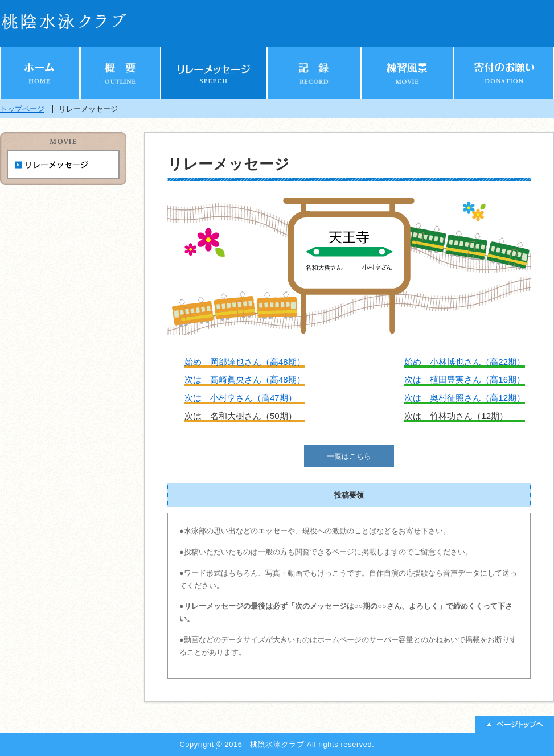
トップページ (22, 109)
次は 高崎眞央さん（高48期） (245, 379)
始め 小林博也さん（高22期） (465, 362)
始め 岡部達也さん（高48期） (245, 362)
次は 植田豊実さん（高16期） (465, 379)
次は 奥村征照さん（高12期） (465, 398)
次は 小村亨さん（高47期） (241, 398)
